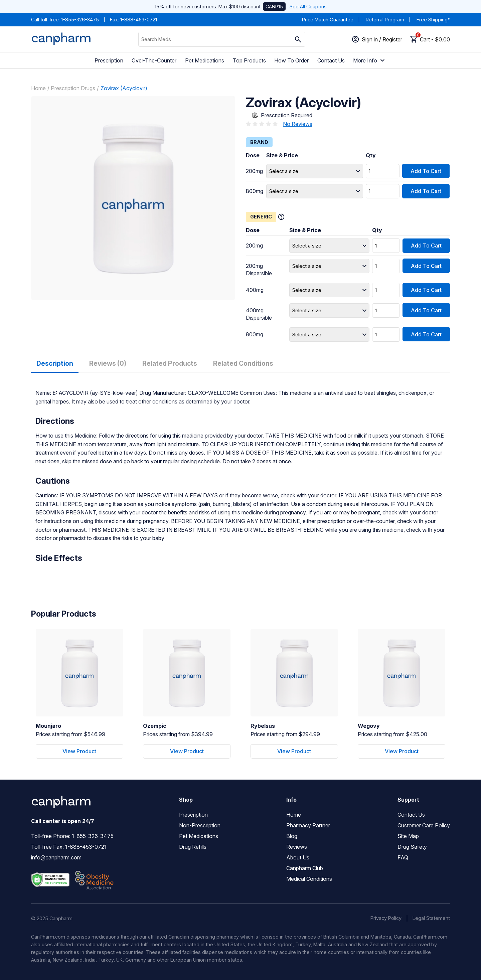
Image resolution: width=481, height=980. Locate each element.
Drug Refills (193, 847)
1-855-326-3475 (80, 20)
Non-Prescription (200, 826)
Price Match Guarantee (328, 20)
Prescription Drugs (73, 88)
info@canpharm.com (56, 858)
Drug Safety (412, 847)
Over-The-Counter (154, 60)
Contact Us (331, 60)
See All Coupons (308, 7)
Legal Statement (431, 918)
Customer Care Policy (424, 826)
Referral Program (385, 20)
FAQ (403, 858)
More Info (370, 60)
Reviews (297, 847)
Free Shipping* (433, 20)
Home (38, 88)
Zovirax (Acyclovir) (124, 88)
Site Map (408, 836)
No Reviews (298, 124)
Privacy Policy (386, 918)
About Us (298, 858)
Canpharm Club (305, 868)
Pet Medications (205, 60)
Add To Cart (426, 171)
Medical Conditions (309, 879)
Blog (292, 836)
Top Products (249, 60)
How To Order (291, 60)
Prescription (109, 60)
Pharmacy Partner (308, 826)
